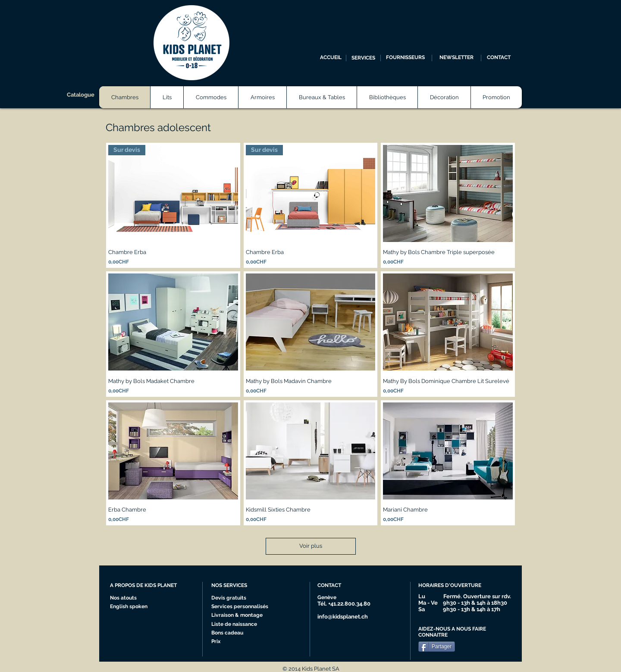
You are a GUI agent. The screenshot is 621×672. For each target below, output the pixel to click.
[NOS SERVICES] (243, 586)
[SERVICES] (363, 58)
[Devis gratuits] (230, 598)
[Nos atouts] (127, 598)
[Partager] (437, 647)
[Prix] (236, 642)
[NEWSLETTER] (456, 58)
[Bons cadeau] (236, 633)
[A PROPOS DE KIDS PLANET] (147, 586)
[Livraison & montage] (239, 615)
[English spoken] (137, 607)
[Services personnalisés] (243, 607)
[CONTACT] (499, 58)
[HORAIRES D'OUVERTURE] (453, 586)
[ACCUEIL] (331, 58)
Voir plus (311, 546)
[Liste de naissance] (237, 625)
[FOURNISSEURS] (405, 58)
